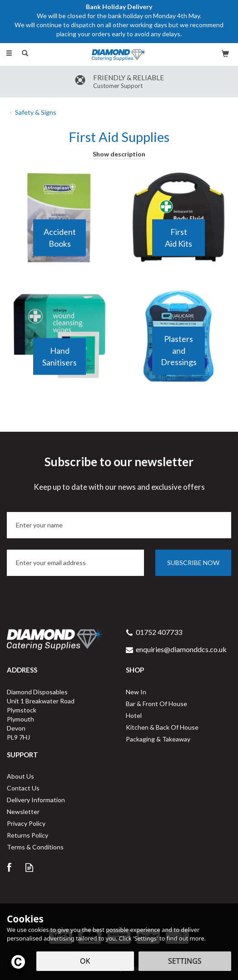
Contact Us (23, 788)
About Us (20, 776)
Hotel (134, 715)
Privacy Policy (26, 823)
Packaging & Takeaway (158, 739)
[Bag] (225, 53)
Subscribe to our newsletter (119, 473)
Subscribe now (193, 563)
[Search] (25, 54)
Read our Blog (29, 867)
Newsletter (23, 812)
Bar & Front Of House (156, 704)
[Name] (119, 525)
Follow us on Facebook (9, 867)
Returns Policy (27, 835)
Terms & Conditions (35, 847)
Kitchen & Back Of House (162, 727)
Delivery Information (36, 800)
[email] (75, 563)
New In (136, 692)
